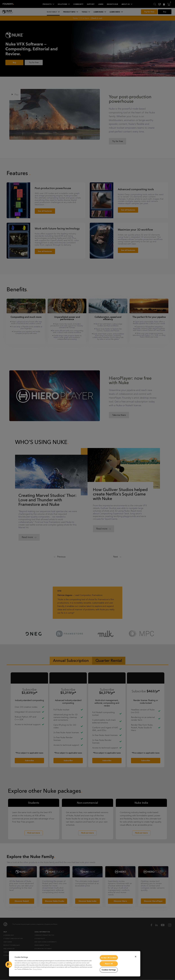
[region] (75, 964)
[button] (9, 965)
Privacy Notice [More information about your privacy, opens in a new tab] (37, 969)
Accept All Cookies (109, 958)
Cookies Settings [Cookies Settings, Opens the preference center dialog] (109, 970)
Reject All (109, 964)
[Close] (136, 957)
